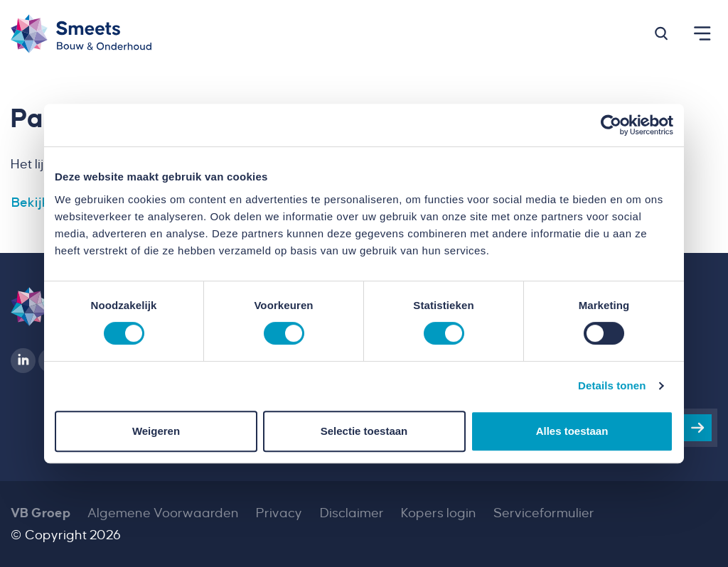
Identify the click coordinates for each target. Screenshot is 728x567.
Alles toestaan (572, 431)
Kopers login (439, 513)
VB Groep (41, 513)
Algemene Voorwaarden (163, 513)
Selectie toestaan (364, 431)
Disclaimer (352, 513)
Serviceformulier (544, 513)
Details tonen (612, 385)
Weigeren (156, 431)
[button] (661, 33)
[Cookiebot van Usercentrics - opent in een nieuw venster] (611, 125)
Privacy (279, 513)
